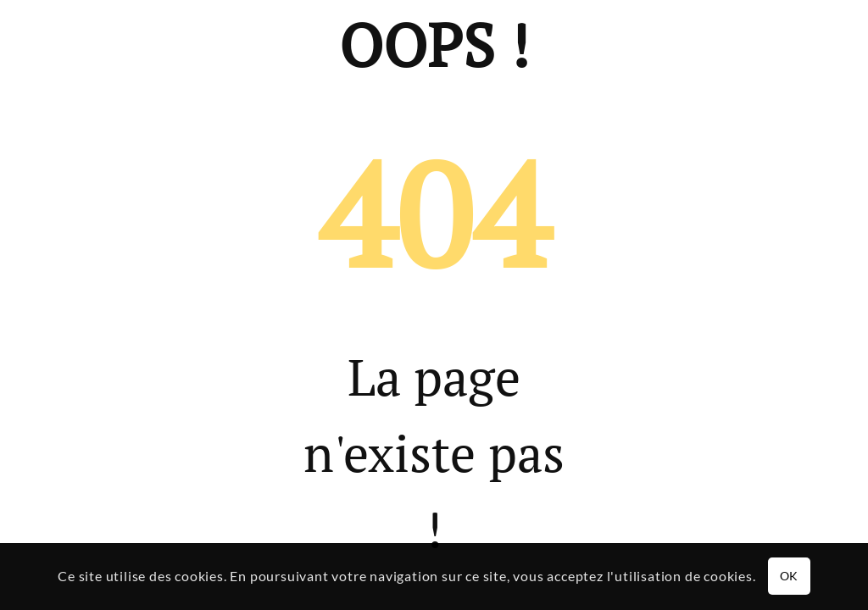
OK (789, 576)
